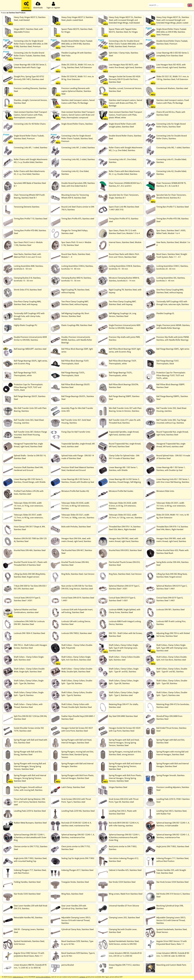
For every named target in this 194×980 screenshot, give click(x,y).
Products (4, 13)
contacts (82, 977)
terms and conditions (43, 977)
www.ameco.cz (18, 977)
